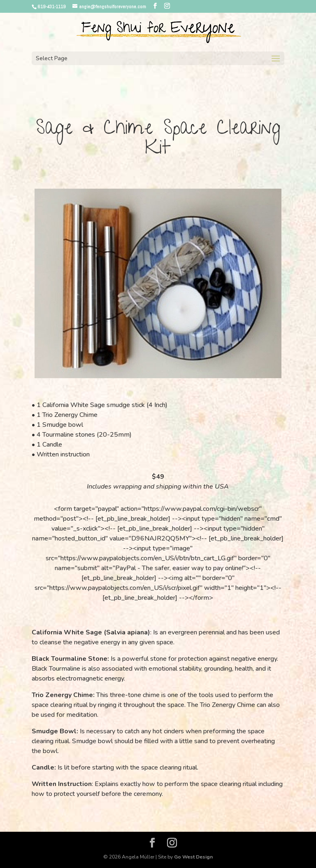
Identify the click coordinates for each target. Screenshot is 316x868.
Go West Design (193, 857)
